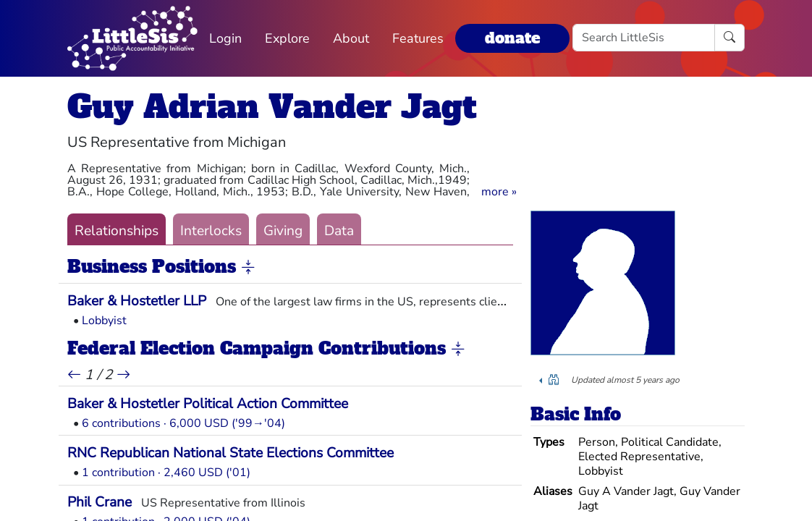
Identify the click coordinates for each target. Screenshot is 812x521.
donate (512, 38)
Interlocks (211, 231)
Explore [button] (287, 38)
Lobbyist (104, 321)
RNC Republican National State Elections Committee (231, 453)
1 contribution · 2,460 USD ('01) (166, 473)
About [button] (351, 38)
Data (339, 231)
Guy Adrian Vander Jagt (272, 107)
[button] (499, 192)
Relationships (117, 231)
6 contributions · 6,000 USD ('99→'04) (183, 423)
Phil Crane (100, 502)
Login (225, 38)
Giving (283, 231)
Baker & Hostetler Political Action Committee (208, 404)
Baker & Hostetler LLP (137, 301)
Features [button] (418, 38)
